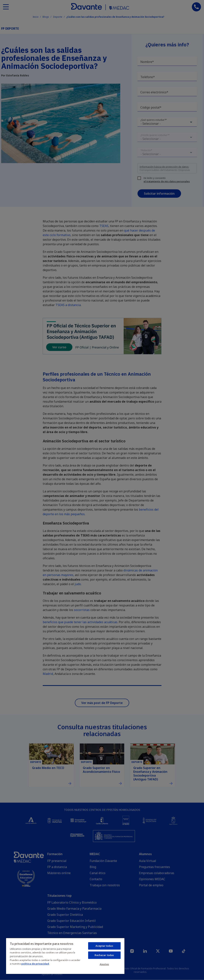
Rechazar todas (104, 955)
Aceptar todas (104, 946)
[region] (65, 956)
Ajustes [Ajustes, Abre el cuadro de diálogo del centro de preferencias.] (104, 964)
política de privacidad (35, 964)
